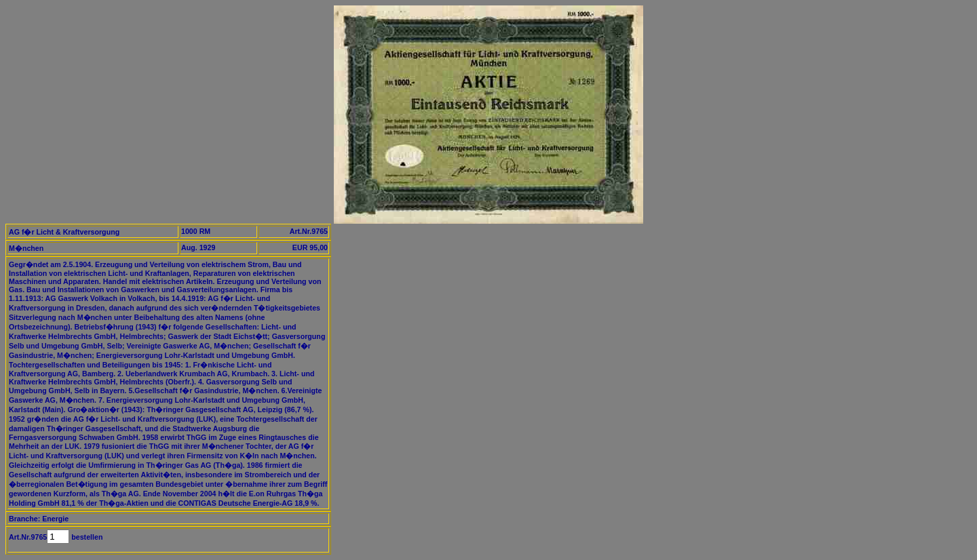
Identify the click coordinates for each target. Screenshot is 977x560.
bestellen (86, 537)
